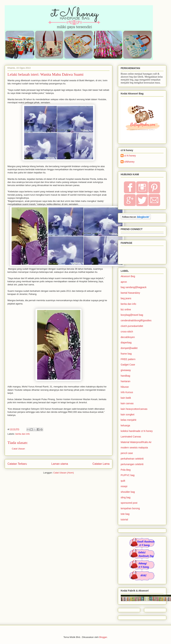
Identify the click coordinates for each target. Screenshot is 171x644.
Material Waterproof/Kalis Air (136, 442)
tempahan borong (130, 508)
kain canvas (127, 403)
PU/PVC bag (128, 475)
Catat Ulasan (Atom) (64, 473)
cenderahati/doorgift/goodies (136, 320)
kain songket (128, 414)
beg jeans (126, 298)
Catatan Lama (101, 464)
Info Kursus (127, 392)
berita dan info (23, 434)
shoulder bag (128, 492)
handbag (125, 376)
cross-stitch (127, 332)
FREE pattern (128, 359)
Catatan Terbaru (17, 464)
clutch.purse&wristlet (132, 326)
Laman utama (60, 464)
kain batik (126, 398)
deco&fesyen (128, 337)
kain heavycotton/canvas (134, 409)
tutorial (124, 520)
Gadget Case (128, 365)
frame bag (126, 354)
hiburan (125, 387)
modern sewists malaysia (134, 448)
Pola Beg (126, 470)
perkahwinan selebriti (132, 459)
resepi (124, 486)
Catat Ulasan (18, 449)
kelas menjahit (129, 420)
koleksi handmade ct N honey (137, 431)
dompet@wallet (129, 348)
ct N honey (130, 156)
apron (124, 282)
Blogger (103, 637)
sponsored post (129, 503)
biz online (126, 309)
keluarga (125, 425)
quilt (123, 481)
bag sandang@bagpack (134, 287)
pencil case (127, 453)
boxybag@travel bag (132, 315)
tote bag (125, 514)
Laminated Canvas (131, 437)
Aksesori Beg (128, 276)
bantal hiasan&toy (130, 293)
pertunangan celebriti (132, 464)
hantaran (125, 381)
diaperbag (126, 343)
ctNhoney (129, 162)
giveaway (126, 370)
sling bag (126, 497)
